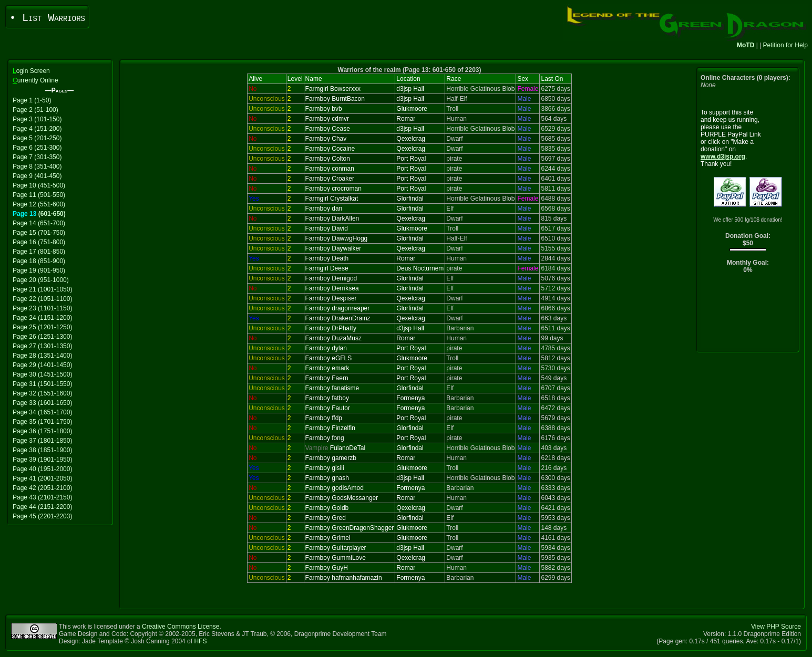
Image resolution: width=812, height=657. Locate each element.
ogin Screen (31, 71)
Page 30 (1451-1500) (42, 374)
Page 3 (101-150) (37, 119)
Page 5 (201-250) (37, 138)
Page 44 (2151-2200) (42, 507)
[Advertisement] (748, 315)
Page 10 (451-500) (39, 185)
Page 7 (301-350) (37, 157)
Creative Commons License (181, 627)
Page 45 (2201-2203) (42, 516)
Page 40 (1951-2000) (42, 469)
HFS (200, 641)
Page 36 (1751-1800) (42, 431)
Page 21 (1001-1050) (42, 289)
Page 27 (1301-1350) (42, 346)
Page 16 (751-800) (39, 242)
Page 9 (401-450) (37, 176)
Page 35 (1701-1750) (42, 422)
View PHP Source (776, 627)
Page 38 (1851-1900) (42, 450)
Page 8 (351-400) (37, 166)
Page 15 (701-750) (39, 233)
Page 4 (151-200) (37, 129)
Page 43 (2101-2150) (42, 497)
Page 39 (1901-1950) (42, 460)
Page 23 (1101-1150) (42, 308)
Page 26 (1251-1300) (42, 337)
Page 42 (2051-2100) (42, 488)
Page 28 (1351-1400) (42, 356)
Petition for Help (785, 45)
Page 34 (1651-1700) (42, 412)
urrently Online (35, 80)
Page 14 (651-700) (39, 223)
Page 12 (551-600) (39, 204)
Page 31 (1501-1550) (42, 384)
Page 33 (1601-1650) (42, 403)
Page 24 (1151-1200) (42, 318)
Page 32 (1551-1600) (42, 393)
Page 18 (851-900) (39, 261)
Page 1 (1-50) (32, 100)
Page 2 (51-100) (35, 110)
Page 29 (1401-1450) (42, 365)
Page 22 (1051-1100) (42, 299)
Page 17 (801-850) (39, 252)
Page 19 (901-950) (39, 270)
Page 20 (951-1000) (41, 280)
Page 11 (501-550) (39, 195)
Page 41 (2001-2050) (42, 478)
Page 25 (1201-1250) (42, 327)
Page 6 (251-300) (37, 148)
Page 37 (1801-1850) (42, 441)
